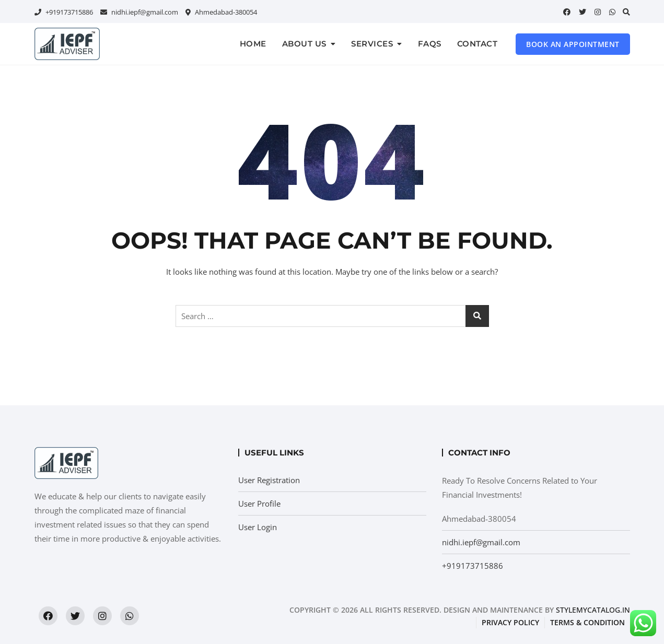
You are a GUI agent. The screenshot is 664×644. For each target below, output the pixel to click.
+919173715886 (64, 12)
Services (372, 44)
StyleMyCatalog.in (593, 610)
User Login (258, 527)
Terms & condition (587, 622)
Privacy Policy (510, 622)
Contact (477, 44)
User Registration (269, 480)
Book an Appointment (573, 44)
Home (253, 44)
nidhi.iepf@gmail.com (139, 12)
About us (304, 44)
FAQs (430, 44)
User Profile (259, 504)
